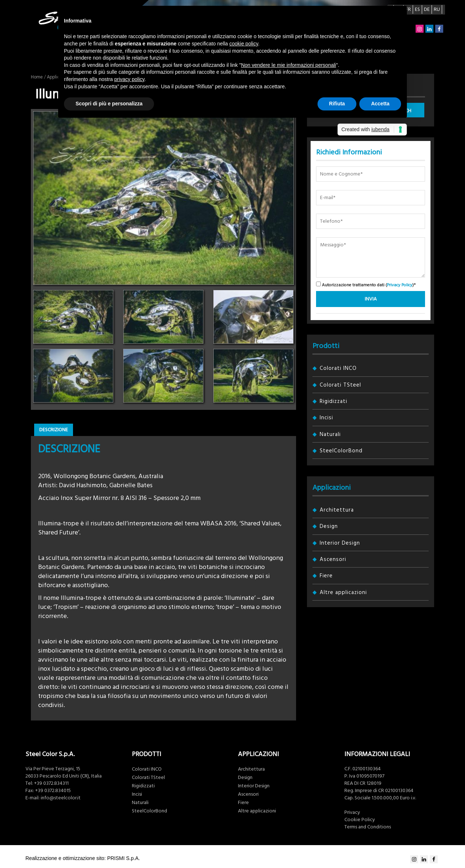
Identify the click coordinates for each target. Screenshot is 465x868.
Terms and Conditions (368, 827)
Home (37, 77)
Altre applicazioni (343, 592)
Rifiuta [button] (337, 104)
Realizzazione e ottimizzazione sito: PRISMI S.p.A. (83, 858)
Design (329, 526)
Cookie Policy (360, 820)
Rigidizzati (333, 401)
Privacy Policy (400, 285)
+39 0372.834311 (51, 783)
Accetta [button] (380, 104)
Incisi (326, 418)
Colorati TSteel (340, 385)
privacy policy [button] (130, 79)
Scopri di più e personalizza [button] (109, 104)
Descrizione (54, 430)
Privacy (352, 812)
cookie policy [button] (244, 44)
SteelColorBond (341, 451)
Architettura (337, 510)
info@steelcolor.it (61, 798)
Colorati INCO (338, 368)
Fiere (326, 576)
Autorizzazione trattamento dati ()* (366, 285)
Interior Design (340, 543)
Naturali (330, 434)
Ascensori (333, 559)
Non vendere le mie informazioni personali (288, 65)
